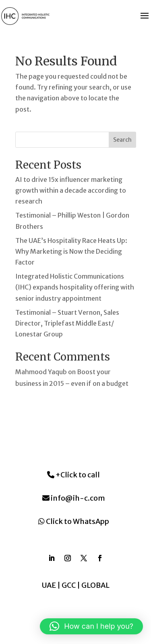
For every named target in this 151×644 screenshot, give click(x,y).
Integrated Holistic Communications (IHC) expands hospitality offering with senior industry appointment (75, 287)
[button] (91, 626)
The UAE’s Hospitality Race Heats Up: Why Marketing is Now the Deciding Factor (71, 251)
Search (122, 140)
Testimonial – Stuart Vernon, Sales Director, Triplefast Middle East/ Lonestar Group (67, 323)
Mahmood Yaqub (41, 372)
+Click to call (73, 475)
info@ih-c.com (74, 498)
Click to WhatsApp (74, 521)
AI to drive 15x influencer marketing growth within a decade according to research (71, 190)
